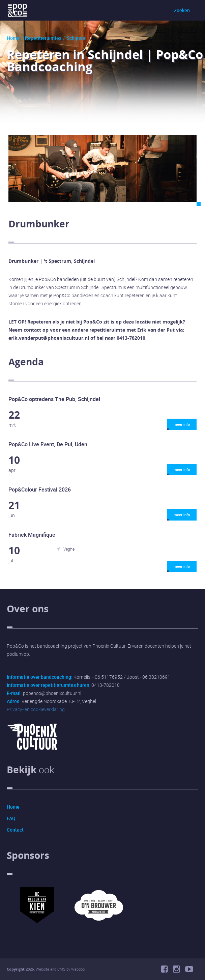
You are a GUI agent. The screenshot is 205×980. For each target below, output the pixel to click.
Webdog (78, 969)
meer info (178, 426)
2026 (30, 969)
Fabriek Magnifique (32, 535)
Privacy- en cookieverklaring (36, 709)
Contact (15, 830)
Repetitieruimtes (43, 38)
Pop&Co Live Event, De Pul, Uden (48, 444)
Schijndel (77, 38)
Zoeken (182, 10)
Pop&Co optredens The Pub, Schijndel (54, 399)
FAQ (11, 818)
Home (13, 38)
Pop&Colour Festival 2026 (40, 489)
